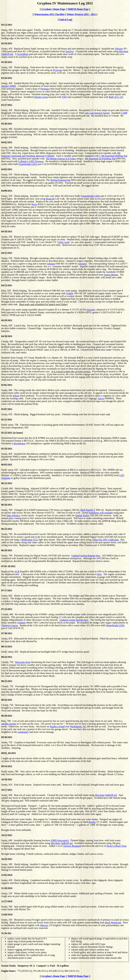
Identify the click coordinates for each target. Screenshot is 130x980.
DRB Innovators (60, 840)
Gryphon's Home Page (53, 9)
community (23, 732)
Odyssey (119, 49)
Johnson (51, 264)
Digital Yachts (82, 515)
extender (109, 513)
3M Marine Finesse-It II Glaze (61, 159)
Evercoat (57, 70)
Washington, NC (78, 726)
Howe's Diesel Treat (117, 846)
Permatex (45, 89)
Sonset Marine (111, 275)
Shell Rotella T (88, 510)
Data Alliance (13, 515)
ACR (17, 571)
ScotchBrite (23, 54)
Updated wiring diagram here (86, 556)
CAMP (124, 113)
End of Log (65, 20)
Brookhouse (20, 443)
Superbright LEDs (28, 164)
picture (82, 264)
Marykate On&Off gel (106, 795)
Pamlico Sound (57, 726)
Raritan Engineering (60, 180)
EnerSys (70, 51)
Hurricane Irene (23, 662)
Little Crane (64, 242)
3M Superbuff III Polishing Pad (100, 159)
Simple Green (41, 97)
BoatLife (50, 199)
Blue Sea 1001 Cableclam (106, 540)
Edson (16, 396)
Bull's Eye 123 (116, 97)
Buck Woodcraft (113, 922)
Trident (70, 293)
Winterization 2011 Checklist (49, 14)
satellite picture (9, 724)
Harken (22, 623)
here (99, 574)
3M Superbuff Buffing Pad (114, 156)
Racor (34, 204)
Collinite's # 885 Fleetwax (31, 161)
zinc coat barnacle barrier (97, 113)
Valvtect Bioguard (72, 846)
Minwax (44, 925)
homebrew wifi (97, 513)
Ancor (101, 398)
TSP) (64, 97)
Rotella (92, 822)
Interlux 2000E (9, 86)
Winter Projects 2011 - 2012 (81, 14)
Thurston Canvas (10, 625)
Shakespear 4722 (30, 540)
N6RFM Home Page (78, 9)
